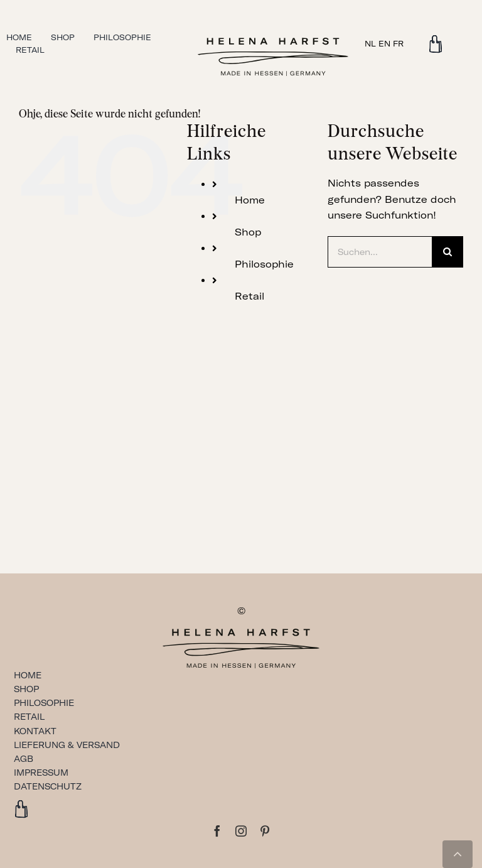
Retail (249, 296)
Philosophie (264, 264)
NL (370, 44)
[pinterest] (265, 831)
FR (398, 44)
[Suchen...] (380, 252)
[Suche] (447, 252)
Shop (248, 232)
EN (384, 44)
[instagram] (241, 831)
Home (250, 200)
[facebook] (217, 831)
